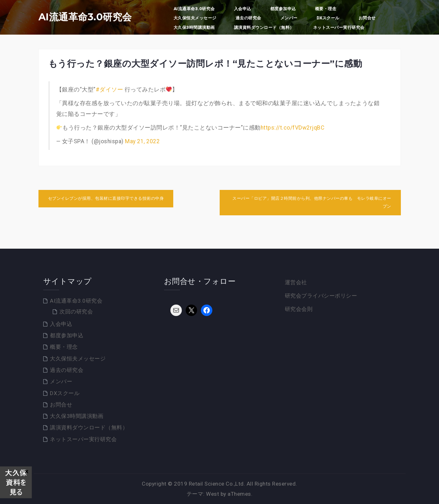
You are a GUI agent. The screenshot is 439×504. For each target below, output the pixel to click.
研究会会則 (299, 309)
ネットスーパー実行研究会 (339, 27)
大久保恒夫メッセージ (195, 18)
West (213, 494)
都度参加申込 (283, 9)
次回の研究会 (76, 312)
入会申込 (243, 9)
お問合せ (367, 18)
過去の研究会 (248, 18)
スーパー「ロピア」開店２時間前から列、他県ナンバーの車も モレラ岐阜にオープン (312, 202)
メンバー (289, 18)
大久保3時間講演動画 (194, 27)
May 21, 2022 (142, 141)
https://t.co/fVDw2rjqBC (293, 128)
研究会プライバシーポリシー (321, 296)
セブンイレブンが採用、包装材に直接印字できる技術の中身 (106, 198)
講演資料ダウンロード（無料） (264, 27)
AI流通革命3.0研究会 (85, 17)
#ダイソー (110, 90)
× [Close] (27, 471)
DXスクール (328, 18)
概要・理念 (326, 9)
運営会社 (296, 282)
